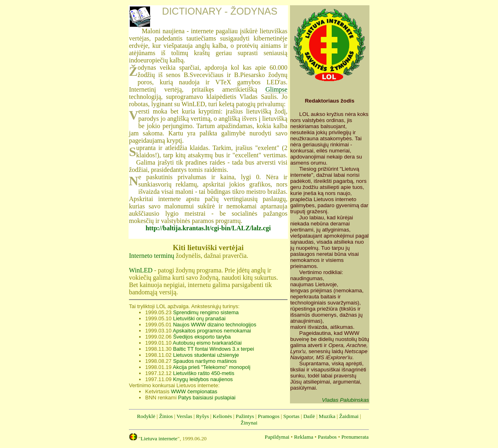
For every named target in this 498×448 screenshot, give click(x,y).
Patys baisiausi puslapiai (207, 398)
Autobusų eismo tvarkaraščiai (207, 343)
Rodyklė (146, 416)
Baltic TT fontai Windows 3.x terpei (214, 349)
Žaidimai (349, 416)
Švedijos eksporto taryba (202, 337)
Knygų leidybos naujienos (203, 379)
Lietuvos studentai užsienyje (206, 355)
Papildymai (277, 437)
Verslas (184, 416)
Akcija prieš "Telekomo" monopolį (211, 367)
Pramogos (269, 416)
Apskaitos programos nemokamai (212, 331)
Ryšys (202, 416)
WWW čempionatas (194, 391)
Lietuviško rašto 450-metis (204, 373)
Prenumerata (355, 437)
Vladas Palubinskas (346, 400)
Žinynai (249, 423)
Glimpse (276, 89)
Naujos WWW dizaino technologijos (215, 325)
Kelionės (222, 416)
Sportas (292, 416)
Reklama (304, 437)
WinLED (141, 270)
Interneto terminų (152, 256)
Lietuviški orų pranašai (199, 318)
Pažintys (245, 416)
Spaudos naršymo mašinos (205, 361)
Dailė (309, 416)
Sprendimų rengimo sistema (206, 312)
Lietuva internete (159, 438)
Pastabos (327, 437)
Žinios (166, 416)
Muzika (327, 416)
